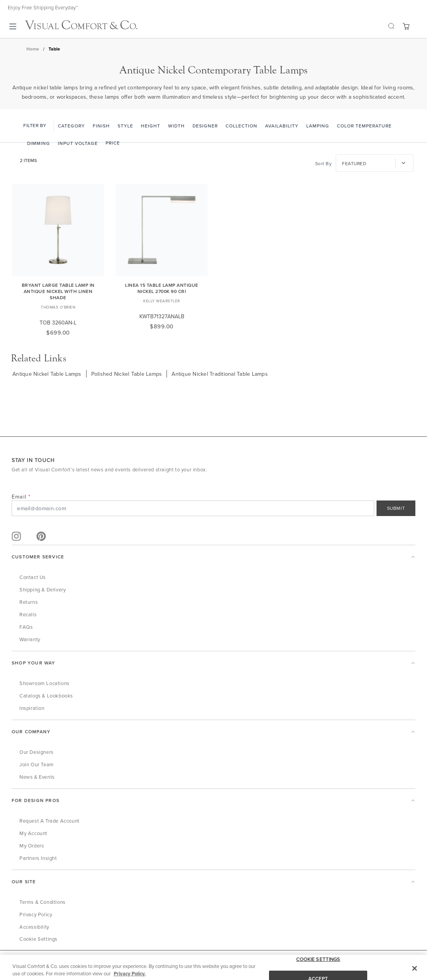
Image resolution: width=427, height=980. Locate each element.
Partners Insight (38, 858)
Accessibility (34, 927)
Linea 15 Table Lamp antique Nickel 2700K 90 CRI (162, 288)
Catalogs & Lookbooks (46, 696)
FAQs (26, 627)
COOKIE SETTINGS (318, 968)
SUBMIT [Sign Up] (396, 508)
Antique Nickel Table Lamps (47, 374)
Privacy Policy (36, 914)
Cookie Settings (38, 939)
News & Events (37, 777)
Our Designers (36, 752)
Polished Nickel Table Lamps (127, 374)
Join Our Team (37, 764)
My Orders (32, 846)
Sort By (324, 163)
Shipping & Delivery (43, 589)
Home (33, 49)
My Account (33, 833)
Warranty (30, 639)
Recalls (28, 614)
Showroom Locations (44, 683)
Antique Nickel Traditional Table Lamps (220, 374)
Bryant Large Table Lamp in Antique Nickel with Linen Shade (58, 291)
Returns (29, 602)
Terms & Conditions (43, 902)
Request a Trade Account (49, 821)
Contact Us (33, 577)
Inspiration (32, 708)
